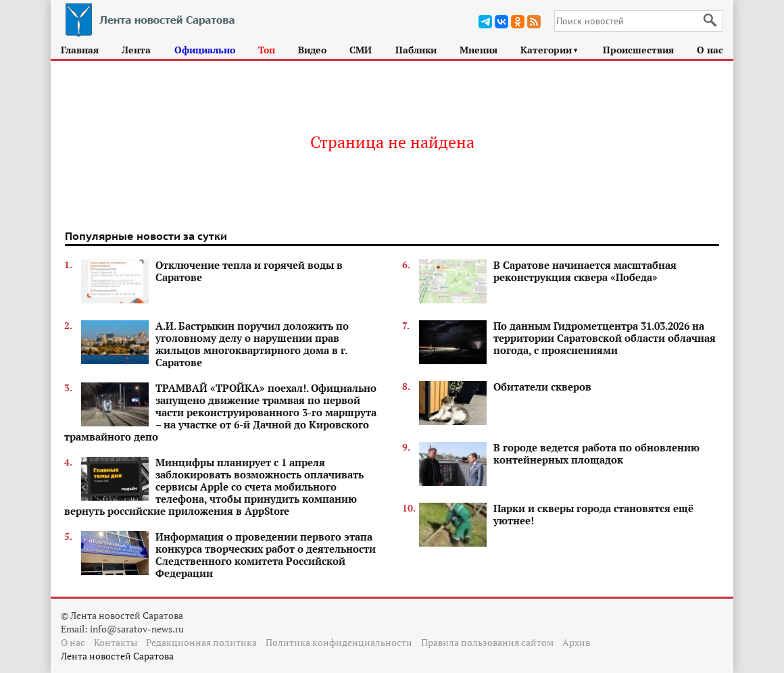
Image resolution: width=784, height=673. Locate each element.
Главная (80, 50)
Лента (136, 50)
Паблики (416, 50)
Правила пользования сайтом (487, 642)
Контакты (116, 642)
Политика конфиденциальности (339, 642)
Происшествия (638, 50)
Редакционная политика (201, 642)
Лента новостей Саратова (117, 656)
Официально (205, 50)
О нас (710, 50)
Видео (312, 50)
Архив (576, 642)
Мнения (479, 50)
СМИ (361, 50)
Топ (267, 50)
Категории (550, 50)
